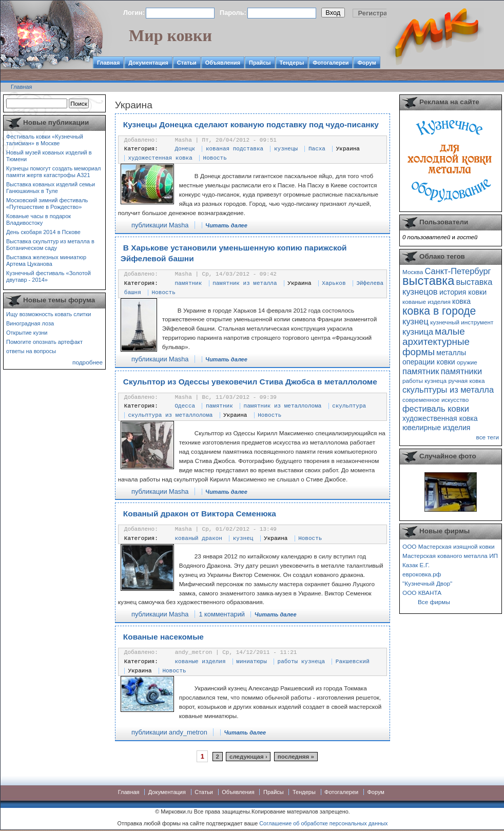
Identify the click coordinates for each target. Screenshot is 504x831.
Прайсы (260, 63)
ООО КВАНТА (422, 593)
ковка (461, 301)
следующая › (248, 757)
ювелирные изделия (437, 428)
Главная (108, 63)
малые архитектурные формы (436, 342)
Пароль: (233, 13)
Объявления (223, 63)
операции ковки (429, 362)
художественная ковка (440, 418)
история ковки (463, 292)
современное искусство (435, 400)
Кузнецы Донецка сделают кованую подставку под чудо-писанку (251, 124)
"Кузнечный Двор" (427, 583)
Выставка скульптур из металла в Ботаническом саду (50, 245)
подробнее (88, 362)
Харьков (334, 283)
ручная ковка (466, 381)
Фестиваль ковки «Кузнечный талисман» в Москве (45, 140)
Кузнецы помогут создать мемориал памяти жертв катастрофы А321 (53, 172)
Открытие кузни (27, 333)
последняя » (296, 757)
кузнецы (286, 149)
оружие (467, 362)
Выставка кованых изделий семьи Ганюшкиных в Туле (51, 188)
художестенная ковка (160, 158)
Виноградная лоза (30, 323)
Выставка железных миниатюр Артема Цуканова (46, 260)
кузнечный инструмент (462, 322)
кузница (418, 332)
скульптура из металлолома (170, 415)
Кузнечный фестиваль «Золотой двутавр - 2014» (49, 276)
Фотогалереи (331, 63)
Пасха (317, 149)
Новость (215, 158)
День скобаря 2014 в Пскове (43, 232)
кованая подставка (235, 149)
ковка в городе (439, 311)
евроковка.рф (422, 574)
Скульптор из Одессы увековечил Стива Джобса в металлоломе (250, 382)
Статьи (187, 63)
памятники (462, 371)
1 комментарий (222, 614)
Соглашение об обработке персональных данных (323, 823)
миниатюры (251, 662)
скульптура (349, 406)
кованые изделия (200, 662)
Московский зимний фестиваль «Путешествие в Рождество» (47, 204)
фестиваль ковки (436, 409)
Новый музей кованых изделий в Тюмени (49, 156)
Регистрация (379, 13)
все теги (488, 437)
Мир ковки (170, 35)
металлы (451, 353)
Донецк (185, 149)
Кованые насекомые (163, 637)
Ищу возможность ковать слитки (49, 314)
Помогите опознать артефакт (44, 342)
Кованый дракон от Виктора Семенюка (200, 514)
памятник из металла (245, 283)
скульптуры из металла (448, 390)
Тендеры (292, 63)
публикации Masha (160, 225)
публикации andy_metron (169, 732)
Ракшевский (353, 662)
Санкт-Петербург (458, 271)
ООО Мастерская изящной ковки (449, 546)
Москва (413, 272)
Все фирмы (434, 602)
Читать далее (226, 225)
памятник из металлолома (283, 406)
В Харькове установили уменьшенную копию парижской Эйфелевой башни (234, 253)
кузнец (243, 538)
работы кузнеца (301, 662)
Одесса (185, 406)
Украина (348, 149)
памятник (189, 283)
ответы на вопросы (31, 351)
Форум (366, 63)
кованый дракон (199, 538)
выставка (428, 281)
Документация (148, 63)
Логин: (134, 13)
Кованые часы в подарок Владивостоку (38, 219)
